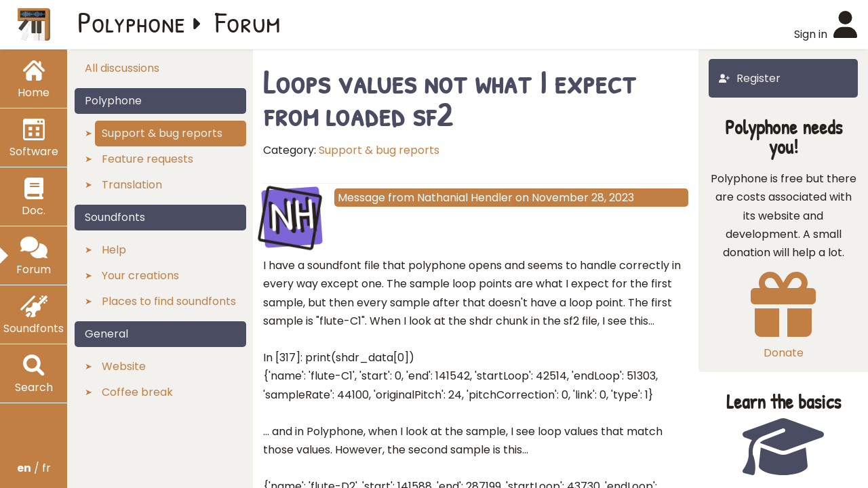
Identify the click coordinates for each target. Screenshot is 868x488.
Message (361, 198)
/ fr (34, 468)
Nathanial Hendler (465, 198)
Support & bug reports (379, 150)
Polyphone (132, 22)
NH (292, 216)
